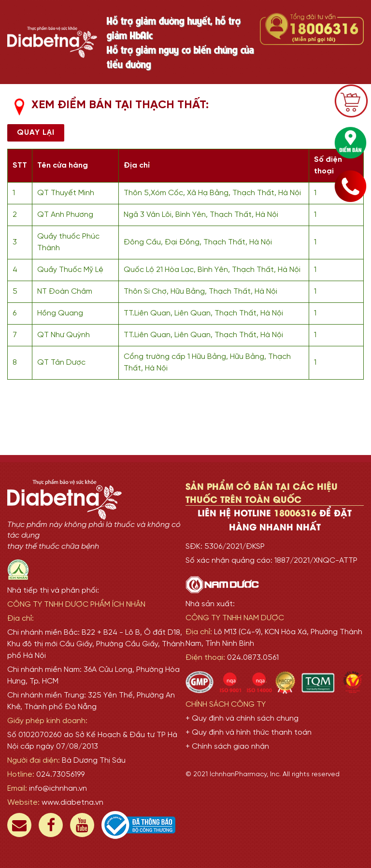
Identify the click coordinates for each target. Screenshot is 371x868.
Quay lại (36, 133)
